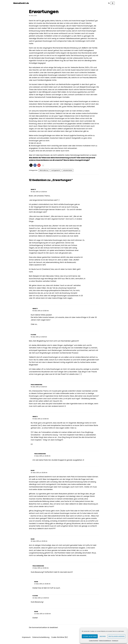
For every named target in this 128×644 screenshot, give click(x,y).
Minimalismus (44, 171)
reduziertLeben (68, 171)
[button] (31, 166)
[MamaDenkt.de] (21, 3)
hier (46, 85)
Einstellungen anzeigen (116, 636)
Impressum (115, 641)
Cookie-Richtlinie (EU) (59, 641)
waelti (33, 191)
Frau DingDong (36, 387)
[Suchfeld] (109, 3)
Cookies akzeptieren (90, 636)
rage (33, 473)
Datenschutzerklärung (105, 641)
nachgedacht (56, 171)
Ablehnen (103, 636)
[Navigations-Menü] (113, 3)
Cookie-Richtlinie (94, 641)
